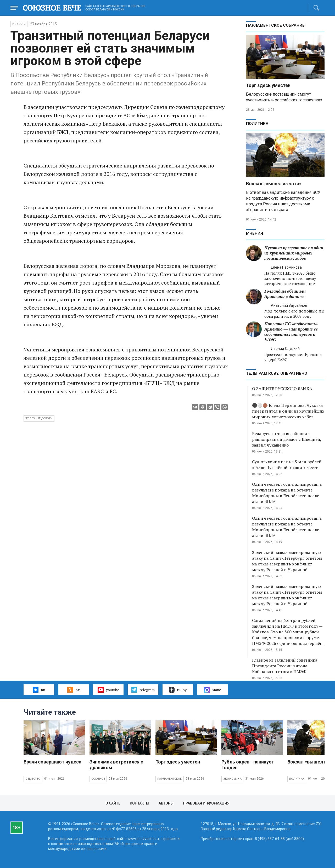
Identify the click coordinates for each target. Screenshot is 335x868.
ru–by (178, 690)
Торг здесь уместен (268, 85)
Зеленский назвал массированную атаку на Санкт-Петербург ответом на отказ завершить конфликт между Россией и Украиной (287, 561)
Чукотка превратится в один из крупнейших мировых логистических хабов (294, 253)
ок (73, 690)
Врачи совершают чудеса (52, 762)
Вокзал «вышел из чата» (274, 184)
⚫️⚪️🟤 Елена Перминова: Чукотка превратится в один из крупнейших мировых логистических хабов (288, 411)
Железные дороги (39, 418)
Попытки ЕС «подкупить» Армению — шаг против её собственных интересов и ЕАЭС (291, 332)
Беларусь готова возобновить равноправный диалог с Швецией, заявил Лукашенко (287, 439)
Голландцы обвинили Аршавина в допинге (285, 294)
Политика (257, 124)
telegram (143, 690)
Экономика (232, 779)
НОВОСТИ (19, 24)
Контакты (139, 803)
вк (39, 690)
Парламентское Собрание (275, 25)
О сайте (113, 803)
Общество (33, 779)
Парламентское (170, 779)
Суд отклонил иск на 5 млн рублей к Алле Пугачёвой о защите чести (287, 465)
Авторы (166, 803)
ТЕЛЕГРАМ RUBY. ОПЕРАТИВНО (277, 373)
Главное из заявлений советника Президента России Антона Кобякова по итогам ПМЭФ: (285, 666)
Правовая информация (206, 803)
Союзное (98, 779)
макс (213, 690)
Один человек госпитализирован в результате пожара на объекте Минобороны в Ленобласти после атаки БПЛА (287, 493)
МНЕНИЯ (255, 233)
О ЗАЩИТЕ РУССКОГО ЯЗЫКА (282, 389)
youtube (108, 690)
